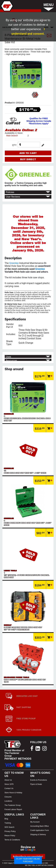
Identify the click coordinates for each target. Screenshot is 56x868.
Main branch (12, 136)
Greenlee (14, 263)
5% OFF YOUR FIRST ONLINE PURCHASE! (28, 860)
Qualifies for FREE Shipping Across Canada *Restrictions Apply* (39, 121)
